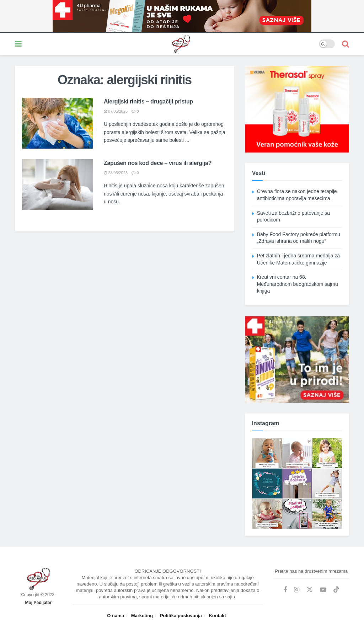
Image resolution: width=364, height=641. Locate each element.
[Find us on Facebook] (285, 590)
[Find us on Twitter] (310, 590)
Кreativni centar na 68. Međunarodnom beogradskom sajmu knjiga (298, 284)
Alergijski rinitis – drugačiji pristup (148, 102)
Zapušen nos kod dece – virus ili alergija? (158, 163)
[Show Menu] (18, 44)
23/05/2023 (116, 173)
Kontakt (217, 616)
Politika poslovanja (181, 616)
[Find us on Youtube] (323, 590)
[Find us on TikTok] (336, 590)
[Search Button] (346, 44)
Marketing (142, 616)
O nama (116, 616)
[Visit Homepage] (170, 44)
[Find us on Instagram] (297, 590)
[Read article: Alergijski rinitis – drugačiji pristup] (58, 123)
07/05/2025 (116, 111)
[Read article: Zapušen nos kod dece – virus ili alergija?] (58, 185)
